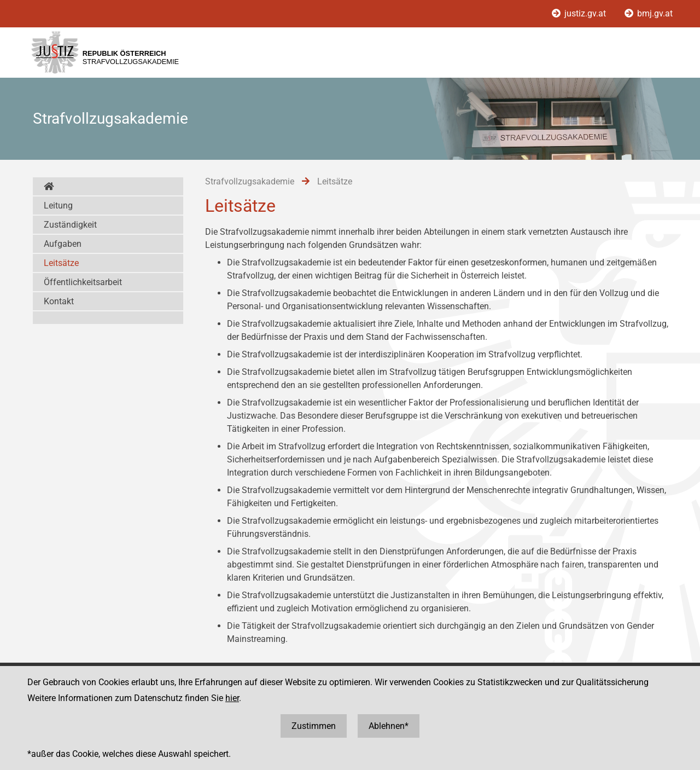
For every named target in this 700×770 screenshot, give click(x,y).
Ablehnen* (389, 726)
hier (232, 698)
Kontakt (59, 301)
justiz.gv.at (580, 13)
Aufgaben (63, 244)
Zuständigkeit (70, 225)
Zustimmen (314, 726)
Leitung (58, 205)
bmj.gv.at (649, 13)
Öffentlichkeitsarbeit (83, 282)
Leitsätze (61, 263)
